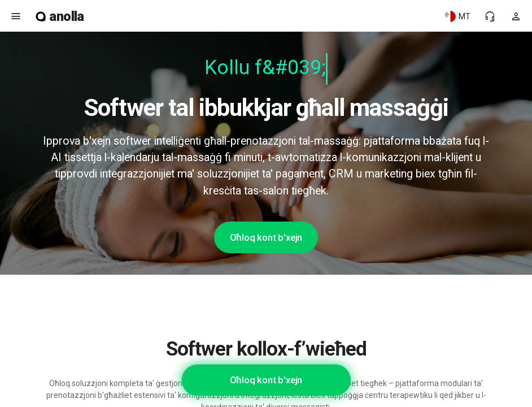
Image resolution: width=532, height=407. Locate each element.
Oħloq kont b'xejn (266, 237)
